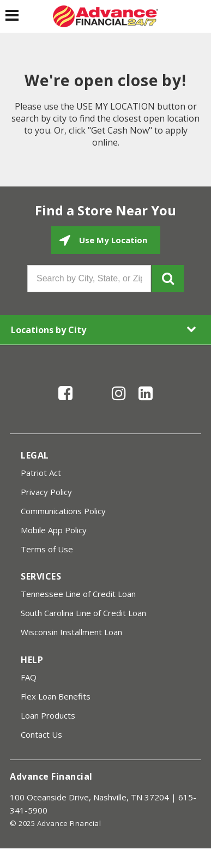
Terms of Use (47, 549)
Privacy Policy (46, 492)
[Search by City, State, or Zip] (89, 279)
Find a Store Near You (106, 210)
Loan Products (48, 715)
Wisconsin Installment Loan (71, 632)
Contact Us (41, 734)
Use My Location (112, 240)
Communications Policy (63, 511)
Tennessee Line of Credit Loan (78, 594)
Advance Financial (51, 776)
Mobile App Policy (54, 530)
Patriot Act (41, 473)
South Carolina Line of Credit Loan (83, 613)
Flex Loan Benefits (56, 696)
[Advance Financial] (106, 16)
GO (168, 279)
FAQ (29, 677)
